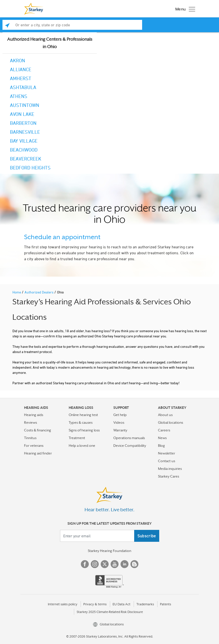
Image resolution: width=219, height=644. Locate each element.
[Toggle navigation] (184, 9)
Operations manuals (129, 438)
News (162, 438)
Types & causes (81, 422)
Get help (120, 415)
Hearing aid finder (38, 453)
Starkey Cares (169, 476)
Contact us (167, 461)
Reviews (31, 422)
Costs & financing (38, 430)
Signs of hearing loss (84, 430)
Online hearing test (83, 415)
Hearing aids (34, 415)
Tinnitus (30, 438)
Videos (119, 422)
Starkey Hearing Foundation (109, 551)
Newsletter (167, 453)
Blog (161, 446)
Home (17, 292)
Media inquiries (170, 469)
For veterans (34, 446)
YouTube (115, 564)
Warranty (120, 430)
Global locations (171, 422)
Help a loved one (82, 446)
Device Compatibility (130, 446)
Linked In (125, 564)
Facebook (85, 564)
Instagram (95, 564)
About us (165, 415)
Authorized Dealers (39, 292)
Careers (164, 430)
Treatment (77, 438)
